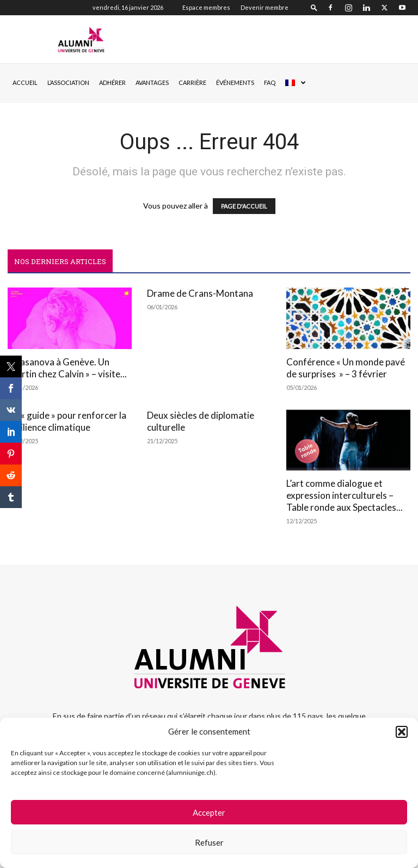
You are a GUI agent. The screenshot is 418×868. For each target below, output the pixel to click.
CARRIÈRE (192, 82)
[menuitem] (295, 83)
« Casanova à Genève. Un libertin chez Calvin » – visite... (67, 368)
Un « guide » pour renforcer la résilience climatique (67, 421)
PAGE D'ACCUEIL (244, 206)
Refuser (209, 842)
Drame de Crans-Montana (200, 293)
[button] (402, 732)
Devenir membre (265, 7)
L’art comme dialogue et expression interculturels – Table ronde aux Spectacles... (345, 495)
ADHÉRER (112, 82)
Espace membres (206, 7)
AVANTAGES (152, 82)
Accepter (209, 812)
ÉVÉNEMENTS (235, 82)
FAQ (270, 82)
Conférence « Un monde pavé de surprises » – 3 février (346, 368)
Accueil (25, 82)
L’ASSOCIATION (68, 82)
